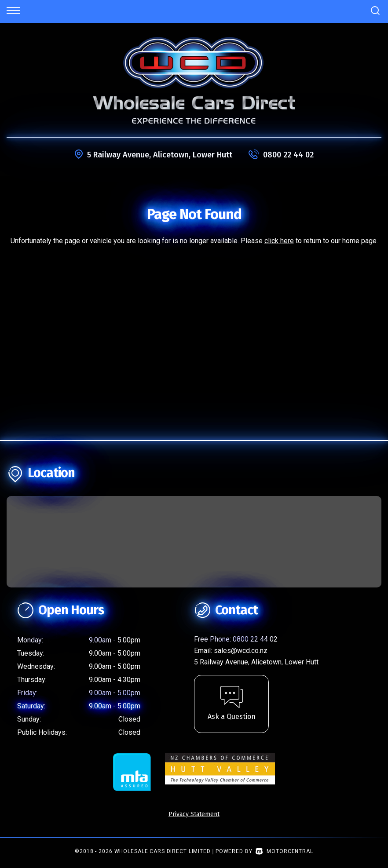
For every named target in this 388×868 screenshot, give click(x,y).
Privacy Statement (194, 814)
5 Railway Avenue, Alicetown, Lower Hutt (160, 155)
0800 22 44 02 (288, 155)
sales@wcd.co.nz (241, 651)
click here (279, 241)
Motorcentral (284, 851)
